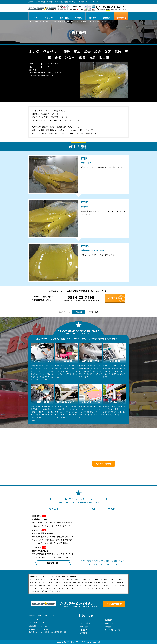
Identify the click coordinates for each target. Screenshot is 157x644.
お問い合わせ (110, 623)
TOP (36, 18)
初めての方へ (50, 18)
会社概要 (107, 18)
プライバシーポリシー (114, 630)
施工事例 (93, 18)
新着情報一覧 (52, 563)
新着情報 (108, 627)
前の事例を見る (64, 312)
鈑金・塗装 (64, 18)
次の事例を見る (93, 312)
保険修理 (78, 18)
